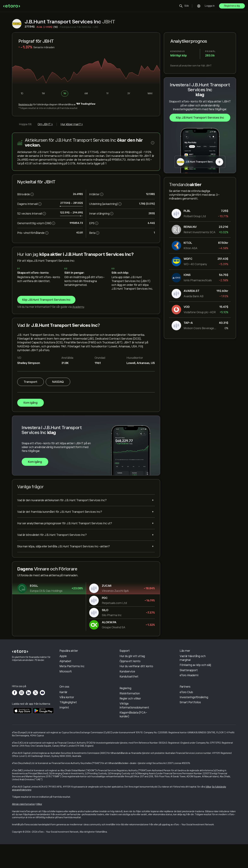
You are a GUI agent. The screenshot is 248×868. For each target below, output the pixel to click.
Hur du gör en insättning (135, 663)
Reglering (125, 712)
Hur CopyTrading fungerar (196, 658)
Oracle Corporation (71, 658)
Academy (78, 307)
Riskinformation (130, 717)
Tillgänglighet (68, 726)
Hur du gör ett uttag (132, 668)
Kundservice (127, 683)
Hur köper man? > (72, 124)
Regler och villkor (130, 722)
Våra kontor (67, 721)
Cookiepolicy (128, 702)
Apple (63, 668)
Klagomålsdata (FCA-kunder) (133, 738)
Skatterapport (189, 682)
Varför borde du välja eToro (76, 706)
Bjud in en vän (188, 706)
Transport (31, 382)
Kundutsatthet (129, 689)
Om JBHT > (45, 124)
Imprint (64, 731)
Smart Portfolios (190, 726)
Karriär (63, 716)
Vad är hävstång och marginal (193, 670)
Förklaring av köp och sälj (195, 677)
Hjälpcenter (127, 658)
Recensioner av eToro (73, 711)
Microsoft (66, 683)
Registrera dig (232, 6)
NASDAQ (58, 382)
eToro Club (186, 716)
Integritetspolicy (130, 707)
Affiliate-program (191, 711)
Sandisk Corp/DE (70, 663)
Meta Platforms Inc (72, 678)
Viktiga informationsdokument (134, 729)
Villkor (208, 810)
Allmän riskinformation (23, 828)
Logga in (210, 6)
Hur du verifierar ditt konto (136, 678)
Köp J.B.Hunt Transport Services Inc (200, 118)
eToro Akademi (189, 687)
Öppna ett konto (130, 673)
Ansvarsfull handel (191, 663)
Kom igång (31, 403)
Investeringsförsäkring (194, 721)
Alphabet (65, 673)
